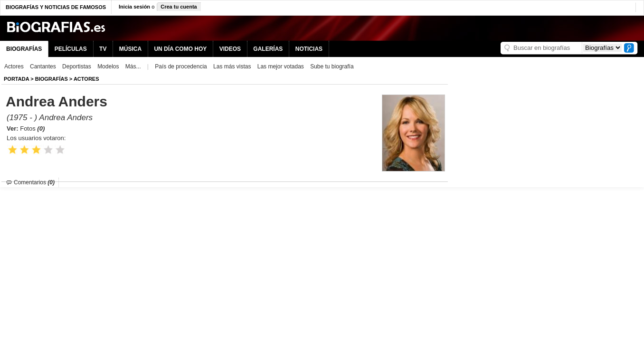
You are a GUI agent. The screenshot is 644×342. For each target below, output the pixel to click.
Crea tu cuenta (179, 7)
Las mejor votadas (281, 66)
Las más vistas (232, 66)
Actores (14, 66)
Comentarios (34, 182)
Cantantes (43, 66)
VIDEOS (230, 49)
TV (103, 49)
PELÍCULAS (71, 49)
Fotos (32, 128)
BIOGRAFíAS (52, 79)
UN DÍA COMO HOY (180, 49)
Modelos (108, 66)
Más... (133, 66)
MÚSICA (130, 49)
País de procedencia (181, 66)
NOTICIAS (309, 49)
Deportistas (77, 66)
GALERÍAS (268, 49)
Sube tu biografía (332, 66)
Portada (16, 79)
